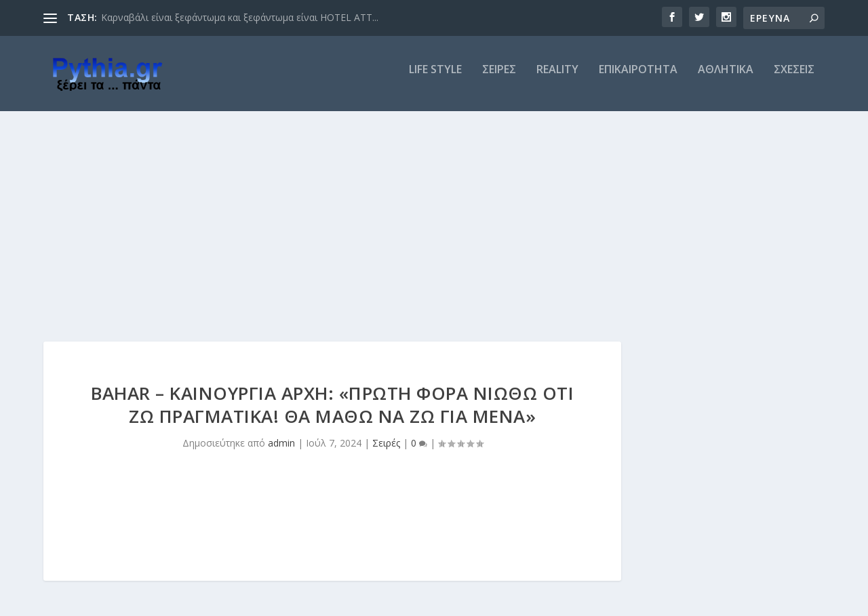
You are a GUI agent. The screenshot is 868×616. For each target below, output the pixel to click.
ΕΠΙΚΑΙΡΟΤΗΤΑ (638, 79)
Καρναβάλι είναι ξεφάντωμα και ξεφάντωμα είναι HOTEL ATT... (240, 17)
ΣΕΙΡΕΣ (499, 79)
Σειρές (386, 452)
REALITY (557, 79)
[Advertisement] (434, 222)
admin (281, 452)
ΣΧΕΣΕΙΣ (794, 79)
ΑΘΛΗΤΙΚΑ (726, 79)
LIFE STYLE (435, 79)
